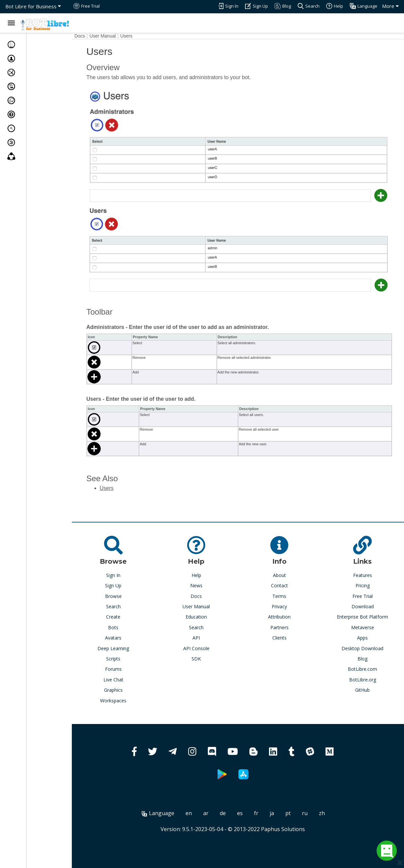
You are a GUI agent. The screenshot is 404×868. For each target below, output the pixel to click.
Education (207, 605)
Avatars (128, 626)
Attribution (286, 605)
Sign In (128, 564)
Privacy (286, 595)
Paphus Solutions (292, 817)
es (249, 801)
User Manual (120, 36)
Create (128, 605)
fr (265, 801)
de (231, 801)
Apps (365, 626)
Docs (97, 36)
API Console (207, 637)
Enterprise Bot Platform (365, 605)
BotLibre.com (365, 657)
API (207, 626)
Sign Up (128, 574)
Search (128, 595)
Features (365, 564)
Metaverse (365, 616)
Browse (128, 584)
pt (297, 801)
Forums (128, 657)
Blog (365, 647)
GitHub (365, 678)
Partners (286, 616)
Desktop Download (365, 637)
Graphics (128, 678)
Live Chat (128, 668)
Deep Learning (128, 637)
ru (313, 801)
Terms (286, 584)
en (197, 801)
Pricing (365, 574)
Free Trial (365, 584)
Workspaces (128, 689)
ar (214, 801)
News (207, 574)
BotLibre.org (365, 668)
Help (207, 564)
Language (167, 801)
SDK (207, 647)
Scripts (128, 647)
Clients (286, 626)
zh (331, 801)
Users (143, 36)
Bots (128, 616)
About (286, 564)
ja (280, 801)
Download (365, 595)
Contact (286, 574)
